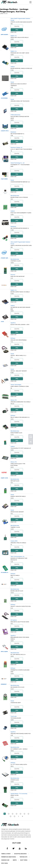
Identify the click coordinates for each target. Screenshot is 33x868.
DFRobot (13, 338)
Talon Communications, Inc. (18, 556)
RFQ (17, 30)
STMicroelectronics (16, 115)
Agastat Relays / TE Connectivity (19, 794)
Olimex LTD (14, 400)
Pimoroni (13, 275)
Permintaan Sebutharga (9, 857)
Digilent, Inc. (14, 36)
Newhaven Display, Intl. (17, 147)
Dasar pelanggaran (20, 854)
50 (15, 816)
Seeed (12, 82)
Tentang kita (23, 857)
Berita (15, 860)
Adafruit (13, 67)
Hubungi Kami (5, 860)
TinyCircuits (14, 716)
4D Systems (14, 620)
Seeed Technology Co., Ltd (18, 163)
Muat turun (24, 860)
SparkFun (13, 323)
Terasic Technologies (16, 385)
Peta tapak (5, 863)
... (11, 816)
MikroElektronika (15, 196)
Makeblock (13, 132)
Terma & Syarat (6, 854)
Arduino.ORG (14, 541)
